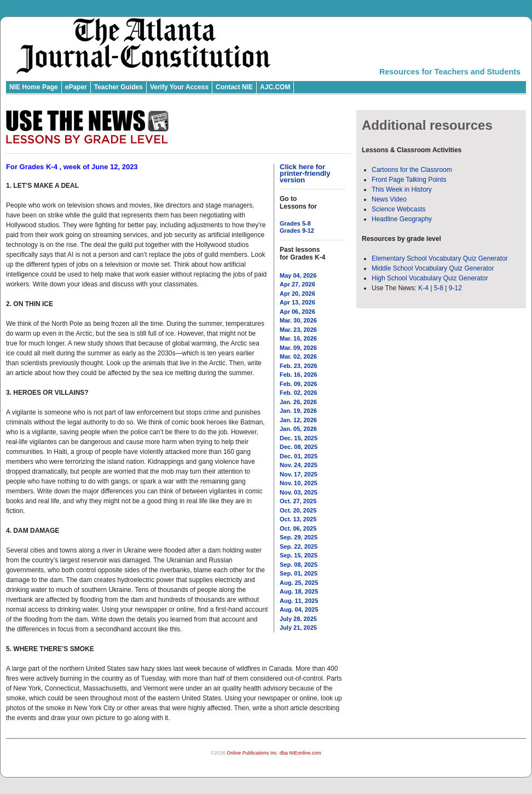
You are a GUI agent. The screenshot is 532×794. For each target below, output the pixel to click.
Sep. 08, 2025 (299, 565)
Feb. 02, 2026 (299, 393)
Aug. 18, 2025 (299, 591)
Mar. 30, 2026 (298, 320)
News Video (389, 199)
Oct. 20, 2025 (298, 510)
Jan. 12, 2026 (298, 420)
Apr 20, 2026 (297, 294)
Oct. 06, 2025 (298, 528)
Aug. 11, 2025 (299, 601)
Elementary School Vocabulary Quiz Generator (440, 258)
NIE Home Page (34, 87)
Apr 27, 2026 (297, 284)
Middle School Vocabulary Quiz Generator (433, 268)
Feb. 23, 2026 (299, 366)
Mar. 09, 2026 (298, 348)
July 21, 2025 (298, 628)
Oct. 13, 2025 (298, 519)
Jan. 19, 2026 (298, 411)
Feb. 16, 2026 (299, 375)
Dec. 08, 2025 (299, 447)
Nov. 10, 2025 (299, 483)
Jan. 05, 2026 (298, 429)
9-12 (455, 288)
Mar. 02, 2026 (298, 356)
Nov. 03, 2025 (299, 492)
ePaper (76, 87)
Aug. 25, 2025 (299, 583)
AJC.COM (275, 87)
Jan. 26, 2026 (298, 402)
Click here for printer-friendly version (305, 173)
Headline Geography (402, 219)
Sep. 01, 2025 (299, 573)
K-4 (423, 288)
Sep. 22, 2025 (299, 546)
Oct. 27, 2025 (298, 501)
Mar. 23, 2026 (298, 330)
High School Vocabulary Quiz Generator (430, 278)
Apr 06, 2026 (297, 312)
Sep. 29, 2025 (299, 537)
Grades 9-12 (297, 231)
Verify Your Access (179, 87)
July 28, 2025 (298, 619)
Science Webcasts (399, 209)
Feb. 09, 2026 (299, 384)
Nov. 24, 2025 (299, 465)
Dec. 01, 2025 (299, 456)
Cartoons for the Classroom (412, 170)
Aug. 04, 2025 (299, 609)
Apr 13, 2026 (297, 302)
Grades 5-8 (295, 223)
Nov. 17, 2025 (299, 474)
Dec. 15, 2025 (299, 438)
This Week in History (402, 189)
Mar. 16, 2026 (298, 338)
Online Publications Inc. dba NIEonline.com (274, 753)
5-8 (440, 288)
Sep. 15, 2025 (299, 555)
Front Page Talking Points (409, 180)
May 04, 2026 (298, 275)
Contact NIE (234, 87)
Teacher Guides (118, 87)
